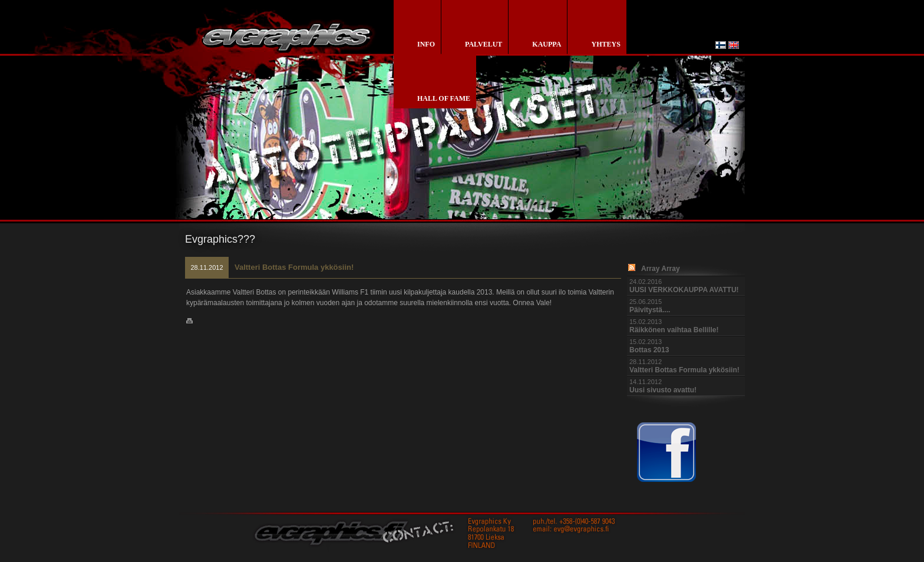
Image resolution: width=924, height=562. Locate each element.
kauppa (547, 44)
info (426, 44)
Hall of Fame (444, 98)
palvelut (484, 44)
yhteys (605, 44)
